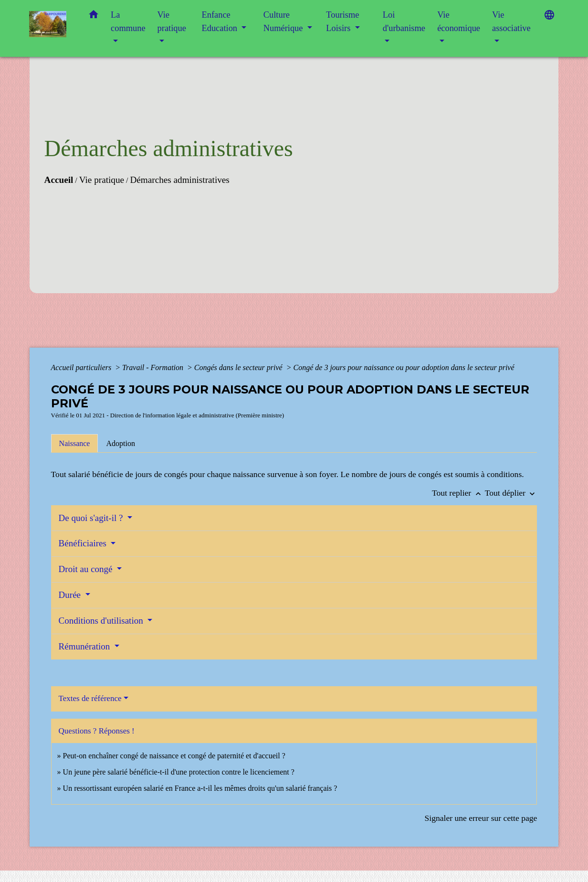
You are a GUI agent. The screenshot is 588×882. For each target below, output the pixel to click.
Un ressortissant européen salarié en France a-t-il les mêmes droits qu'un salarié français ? (200, 788)
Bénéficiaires (84, 543)
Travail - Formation (154, 367)
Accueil (59, 180)
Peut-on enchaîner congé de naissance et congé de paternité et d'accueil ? (174, 756)
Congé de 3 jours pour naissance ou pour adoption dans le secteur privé (404, 367)
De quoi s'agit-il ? (92, 518)
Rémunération (85, 646)
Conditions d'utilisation (102, 621)
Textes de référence (90, 698)
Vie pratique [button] (172, 21)
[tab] (75, 443)
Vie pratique (102, 180)
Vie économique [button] (459, 21)
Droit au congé (87, 569)
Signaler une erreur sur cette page (481, 818)
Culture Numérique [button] (284, 21)
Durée (71, 595)
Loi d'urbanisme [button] (404, 21)
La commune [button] (128, 21)
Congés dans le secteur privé (239, 367)
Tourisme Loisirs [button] (342, 21)
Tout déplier (511, 493)
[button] (94, 16)
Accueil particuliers (82, 367)
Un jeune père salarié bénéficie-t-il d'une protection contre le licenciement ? (179, 772)
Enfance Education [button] (221, 21)
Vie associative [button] (511, 21)
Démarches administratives (179, 180)
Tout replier (458, 493)
